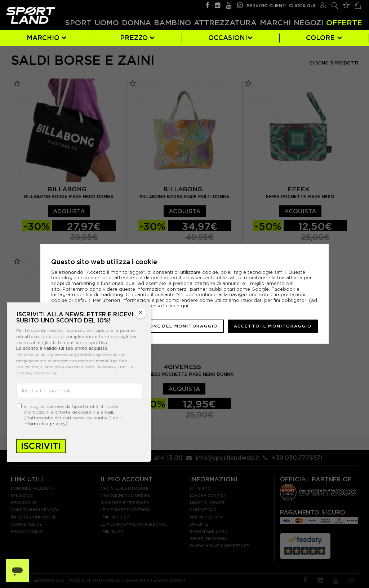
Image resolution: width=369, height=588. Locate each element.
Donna (136, 22)
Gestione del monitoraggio (175, 326)
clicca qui (177, 306)
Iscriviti (41, 446)
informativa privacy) (46, 424)
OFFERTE (344, 22)
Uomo (107, 22)
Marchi (275, 22)
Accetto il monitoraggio (273, 326)
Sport (78, 22)
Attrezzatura (225, 22)
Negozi (308, 22)
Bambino (172, 22)
